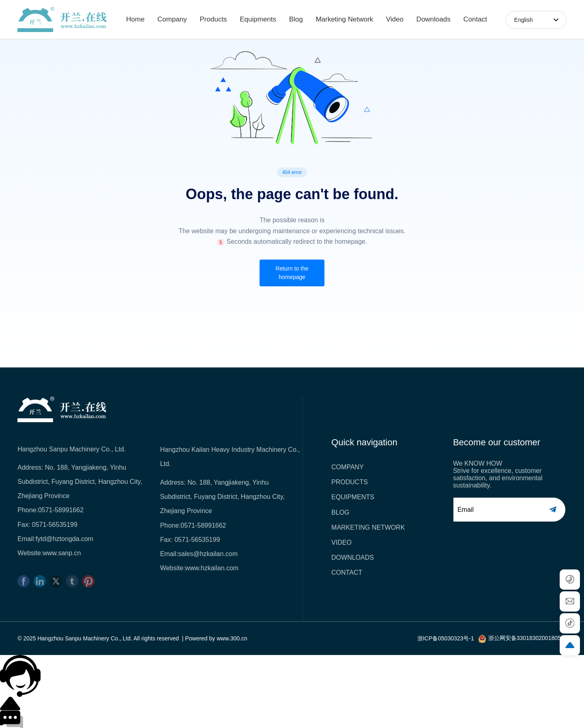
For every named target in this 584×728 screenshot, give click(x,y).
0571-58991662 (61, 510)
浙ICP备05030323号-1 (446, 638)
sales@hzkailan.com (208, 554)
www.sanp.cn (62, 553)
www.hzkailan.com (212, 568)
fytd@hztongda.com (65, 539)
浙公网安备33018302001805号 (527, 638)
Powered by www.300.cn (216, 638)
